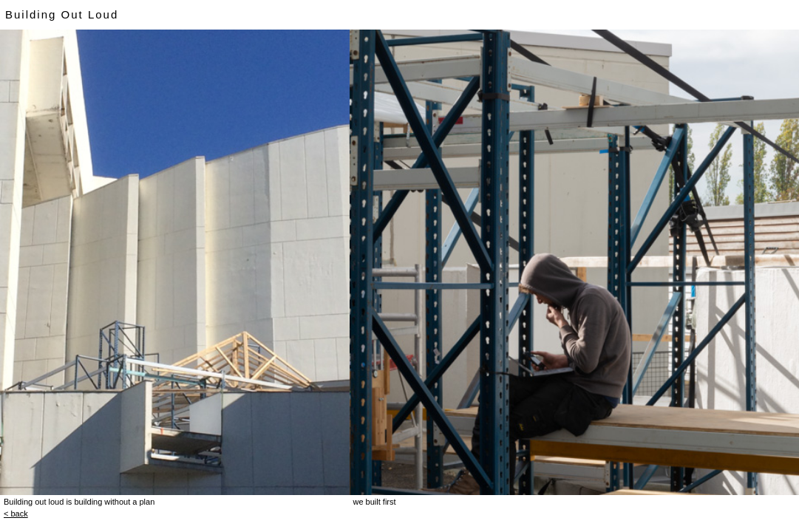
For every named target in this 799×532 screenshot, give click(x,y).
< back (16, 514)
